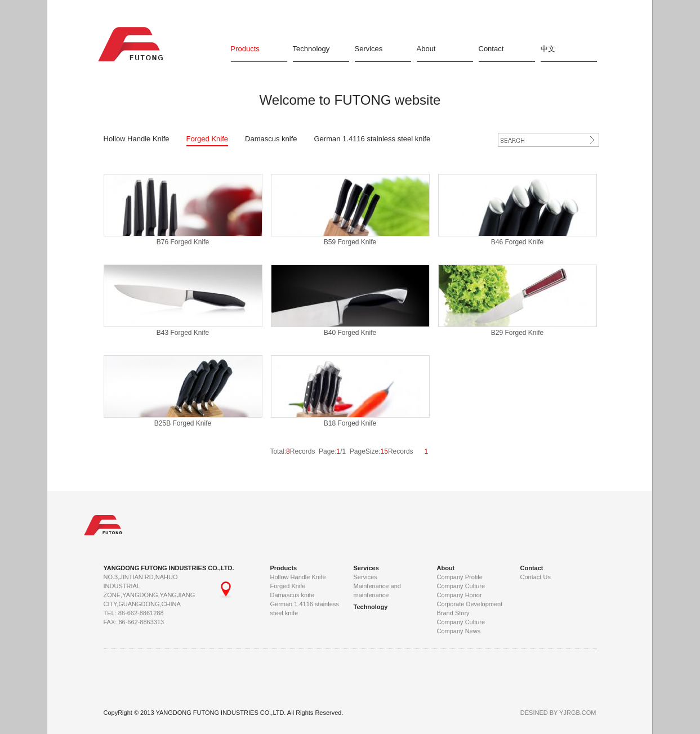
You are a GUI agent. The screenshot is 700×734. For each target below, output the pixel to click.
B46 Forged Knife (517, 242)
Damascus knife (271, 139)
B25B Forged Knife (183, 423)
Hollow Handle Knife (137, 139)
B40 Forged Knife (350, 333)
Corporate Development (470, 604)
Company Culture (461, 586)
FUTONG (134, 44)
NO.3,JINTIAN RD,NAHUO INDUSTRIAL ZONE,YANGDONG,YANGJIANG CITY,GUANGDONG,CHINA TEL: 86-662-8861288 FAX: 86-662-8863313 (160, 599)
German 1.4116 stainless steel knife (373, 139)
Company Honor (460, 595)
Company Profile (460, 577)
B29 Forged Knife (517, 333)
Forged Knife (207, 139)
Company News (459, 631)
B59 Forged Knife (350, 242)
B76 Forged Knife (183, 242)
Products (245, 49)
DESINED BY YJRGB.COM (558, 713)
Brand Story (453, 613)
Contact (491, 49)
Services (369, 49)
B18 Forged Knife (350, 423)
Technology (311, 49)
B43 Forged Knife (183, 333)
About (426, 49)
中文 (548, 49)
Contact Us (536, 577)
